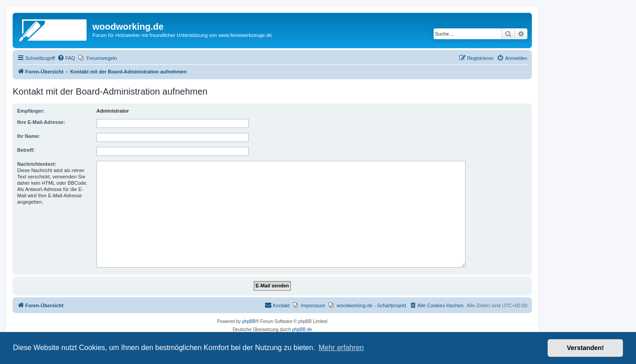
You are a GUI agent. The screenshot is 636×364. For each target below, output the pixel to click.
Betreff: (26, 150)
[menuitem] (66, 58)
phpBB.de (302, 330)
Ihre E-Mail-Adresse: (41, 122)
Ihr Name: (29, 136)
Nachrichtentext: (37, 164)
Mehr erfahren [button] (341, 348)
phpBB (249, 321)
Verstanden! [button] (586, 348)
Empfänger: (31, 111)
